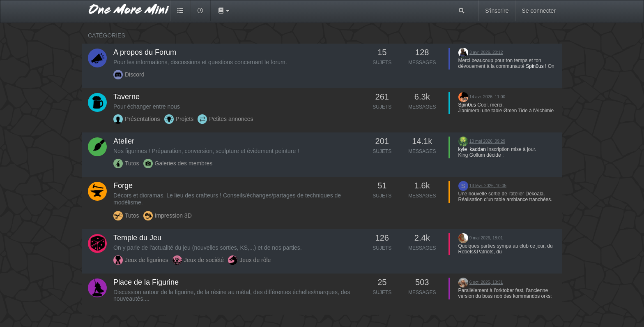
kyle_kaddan (472, 149)
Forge (123, 186)
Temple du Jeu (137, 238)
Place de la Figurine (146, 282)
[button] (223, 11)
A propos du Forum (145, 52)
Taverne (126, 97)
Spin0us (535, 66)
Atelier (124, 141)
